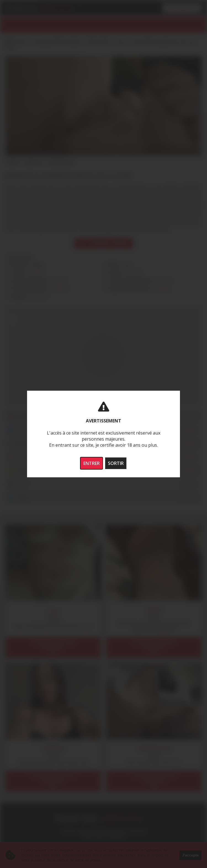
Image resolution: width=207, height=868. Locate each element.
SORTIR (116, 463)
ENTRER (91, 463)
